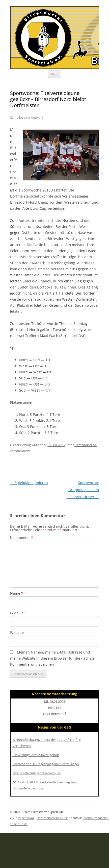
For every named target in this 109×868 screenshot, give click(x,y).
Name (17, 593)
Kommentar (22, 537)
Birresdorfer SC (86, 445)
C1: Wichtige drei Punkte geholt (36, 755)
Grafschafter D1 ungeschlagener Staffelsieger (46, 764)
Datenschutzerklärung (52, 818)
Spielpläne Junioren (29, 483)
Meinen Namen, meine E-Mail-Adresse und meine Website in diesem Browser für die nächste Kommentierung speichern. (52, 658)
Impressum (26, 818)
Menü (54, 74)
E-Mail (17, 613)
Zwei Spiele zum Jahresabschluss (36, 773)
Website (17, 632)
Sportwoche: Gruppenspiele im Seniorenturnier (83, 490)
